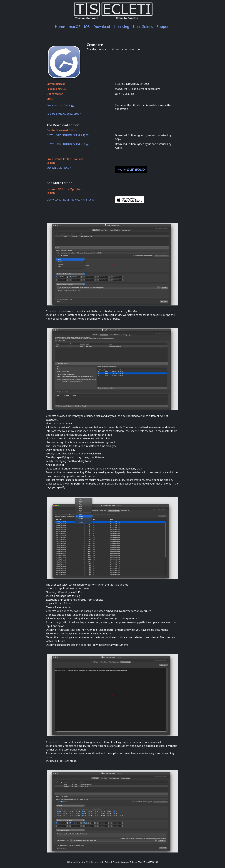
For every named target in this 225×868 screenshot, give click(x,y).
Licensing (121, 27)
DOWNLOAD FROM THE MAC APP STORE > (71, 200)
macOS (75, 27)
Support (163, 27)
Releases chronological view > (64, 114)
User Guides (143, 27)
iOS (87, 27)
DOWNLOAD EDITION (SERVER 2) (67, 144)
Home (60, 27)
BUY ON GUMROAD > (59, 168)
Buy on (131, 170)
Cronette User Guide (60, 105)
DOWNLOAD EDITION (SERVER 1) (67, 135)
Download (102, 27)
